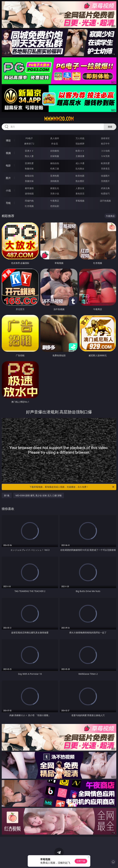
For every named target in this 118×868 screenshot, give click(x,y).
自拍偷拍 (55, 151)
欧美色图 (80, 176)
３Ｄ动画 (105, 151)
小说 (8, 190)
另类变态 (105, 169)
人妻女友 (80, 188)
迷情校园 (29, 194)
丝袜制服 (55, 156)
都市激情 (29, 188)
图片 (8, 178)
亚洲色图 (55, 176)
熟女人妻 (29, 156)
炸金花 (55, 144)
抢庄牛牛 (105, 144)
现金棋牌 (80, 144)
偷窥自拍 (29, 176)
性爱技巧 (105, 194)
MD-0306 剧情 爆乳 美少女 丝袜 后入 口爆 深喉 (39, 495)
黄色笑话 (80, 194)
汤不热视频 (105, 201)
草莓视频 (80, 201)
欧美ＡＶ (80, 151)
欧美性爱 (105, 163)
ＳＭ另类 (105, 156)
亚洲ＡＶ (29, 151)
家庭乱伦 (55, 188)
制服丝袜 (29, 169)
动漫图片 (105, 176)
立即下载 (81, 861)
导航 (8, 203)
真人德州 (55, 138)
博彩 (8, 141)
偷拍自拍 (55, 163)
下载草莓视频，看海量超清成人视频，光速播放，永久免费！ (72, 487)
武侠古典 (105, 188)
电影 (8, 165)
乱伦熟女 (80, 169)
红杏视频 (29, 206)
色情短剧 (55, 206)
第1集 (7, 495)
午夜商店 (55, 201)
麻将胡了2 (29, 144)
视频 (8, 153)
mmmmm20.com (59, 119)
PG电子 (29, 138)
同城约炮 (29, 201)
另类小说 (55, 194)
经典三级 (55, 169)
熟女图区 (80, 181)
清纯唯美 (55, 181)
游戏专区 (105, 138)
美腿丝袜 (29, 181)
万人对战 (80, 138)
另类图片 (105, 181)
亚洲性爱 (29, 163)
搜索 (110, 127)
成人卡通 (80, 163)
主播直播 (80, 156)
